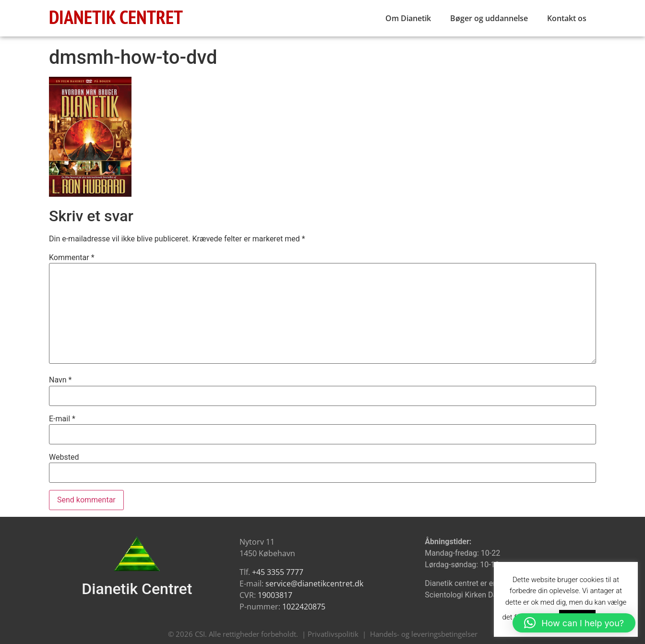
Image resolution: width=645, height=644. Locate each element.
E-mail (62, 419)
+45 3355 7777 (278, 572)
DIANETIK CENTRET (116, 17)
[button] (574, 623)
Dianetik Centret (137, 589)
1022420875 (304, 607)
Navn (60, 380)
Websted (64, 457)
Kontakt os (567, 18)
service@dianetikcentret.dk (314, 584)
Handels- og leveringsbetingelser (424, 634)
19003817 (275, 595)
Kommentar (72, 258)
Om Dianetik (408, 18)
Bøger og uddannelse (489, 18)
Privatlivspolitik (333, 634)
